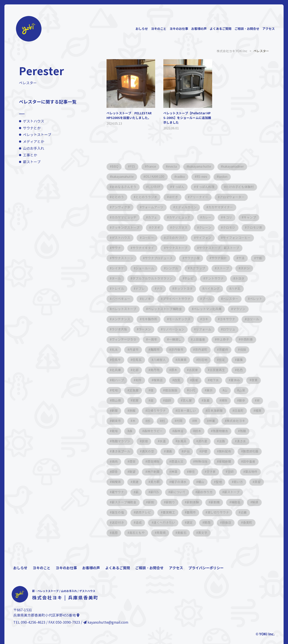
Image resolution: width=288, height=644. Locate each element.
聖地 (221, 492)
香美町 (250, 533)
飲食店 (229, 533)
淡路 (194, 451)
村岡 (160, 431)
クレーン (206, 227)
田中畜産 (233, 472)
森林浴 (147, 441)
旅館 (257, 411)
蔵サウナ (136, 502)
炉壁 (175, 461)
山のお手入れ (34, 148)
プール (156, 309)
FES (133, 166)
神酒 (157, 482)
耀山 (203, 492)
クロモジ (231, 227)
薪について (198, 502)
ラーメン (118, 339)
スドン (168, 278)
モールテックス (150, 329)
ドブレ (214, 288)
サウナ (156, 248)
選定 (191, 533)
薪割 (152, 512)
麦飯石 (183, 543)
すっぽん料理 (206, 187)
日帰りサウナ (121, 421)
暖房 (225, 421)
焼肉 (245, 461)
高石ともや (138, 543)
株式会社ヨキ (217, 431)
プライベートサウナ (126, 309)
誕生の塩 (118, 522)
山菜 (206, 400)
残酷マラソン (237, 441)
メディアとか (34, 141)
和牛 (245, 380)
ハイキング (150, 299)
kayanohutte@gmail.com (106, 633)
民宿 (115, 451)
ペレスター (181, 309)
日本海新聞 (181, 421)
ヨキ (176, 329)
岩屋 (245, 400)
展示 (172, 400)
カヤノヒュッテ (181, 217)
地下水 (174, 390)
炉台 (157, 461)
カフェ (153, 217)
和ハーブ (224, 380)
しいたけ (155, 187)
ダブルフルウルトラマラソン (226, 278)
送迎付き (118, 533)
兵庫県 (141, 370)
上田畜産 (164, 350)
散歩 (206, 411)
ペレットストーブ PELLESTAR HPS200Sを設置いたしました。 (131, 116)
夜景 (215, 390)
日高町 (205, 421)
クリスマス (181, 227)
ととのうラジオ (147, 197)
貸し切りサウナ (220, 522)
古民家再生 (180, 380)
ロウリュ (203, 339)
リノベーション (147, 339)
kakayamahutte (124, 177)
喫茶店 (116, 390)
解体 (258, 512)
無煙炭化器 (223, 461)
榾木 (167, 441)
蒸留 (115, 502)
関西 (209, 533)
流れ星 (174, 451)
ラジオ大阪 (250, 329)
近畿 (246, 522)
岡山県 (225, 400)
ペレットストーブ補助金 (129, 319)
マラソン (204, 319)
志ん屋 (150, 411)
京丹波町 (164, 360)
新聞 (239, 411)
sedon (229, 177)
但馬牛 (226, 360)
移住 (175, 482)
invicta (175, 166)
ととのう (118, 197)
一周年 (116, 350)
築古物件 (236, 482)
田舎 (255, 472)
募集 (200, 370)
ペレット (206, 309)
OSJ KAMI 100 (157, 177)
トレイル (191, 288)
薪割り (171, 512)
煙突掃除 (136, 472)
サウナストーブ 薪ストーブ (132, 258)
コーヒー (176, 238)
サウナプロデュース (212, 258)
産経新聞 (209, 472)
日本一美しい (152, 421)
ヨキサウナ (199, 329)
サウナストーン (175, 258)
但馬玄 (247, 360)
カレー (208, 217)
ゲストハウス (34, 121)
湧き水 (213, 451)
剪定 (182, 370)
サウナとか (32, 128)
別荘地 (162, 370)
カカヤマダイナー (222, 207)
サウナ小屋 (245, 258)
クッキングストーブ (126, 227)
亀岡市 (116, 360)
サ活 (142, 268)
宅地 (233, 390)
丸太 (233, 350)
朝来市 (244, 421)
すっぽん (179, 187)
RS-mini (206, 177)
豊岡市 (193, 522)
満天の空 (118, 461)
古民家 (156, 380)
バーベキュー (200, 299)
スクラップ (120, 278)
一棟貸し (139, 350)
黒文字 (204, 543)
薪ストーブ (32, 162)
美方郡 (156, 492)
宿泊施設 (133, 400)
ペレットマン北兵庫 (172, 319)
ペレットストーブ (37, 135)
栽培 (242, 431)
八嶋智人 (118, 370)
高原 (115, 543)
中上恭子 (188, 350)
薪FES (174, 502)
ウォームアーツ (153, 207)
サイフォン (232, 238)
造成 (139, 533)
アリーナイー (200, 197)
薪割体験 (194, 512)
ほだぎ (174, 197)
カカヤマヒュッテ (124, 217)
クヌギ (156, 227)
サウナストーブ (217, 248)
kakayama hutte (203, 166)
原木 (136, 380)
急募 (169, 411)
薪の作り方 (225, 502)
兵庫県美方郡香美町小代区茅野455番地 (46, 626)
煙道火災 (160, 472)
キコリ (229, 217)
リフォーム (177, 339)
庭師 (130, 411)
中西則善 (212, 350)
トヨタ (168, 288)
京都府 (186, 360)
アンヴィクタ (121, 207)
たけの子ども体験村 (242, 187)
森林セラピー (121, 441)
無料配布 (197, 461)
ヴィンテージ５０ (234, 339)
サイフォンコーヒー (126, 248)
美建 (136, 492)
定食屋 (253, 390)
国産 (154, 390)
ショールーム (209, 268)
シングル (237, 268)
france (153, 166)
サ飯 (160, 268)
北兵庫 (219, 370)
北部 (239, 370)
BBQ (115, 166)
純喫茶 (116, 492)
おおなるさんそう (124, 187)
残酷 (212, 441)
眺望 (115, 482)
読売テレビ (144, 522)
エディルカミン (187, 207)
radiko (183, 177)
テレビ (116, 288)
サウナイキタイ (184, 248)
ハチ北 (174, 299)
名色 (203, 380)
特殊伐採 (185, 472)
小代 (154, 400)
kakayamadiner (239, 166)
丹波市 (253, 350)
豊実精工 (170, 522)
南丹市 (116, 380)
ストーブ (145, 278)
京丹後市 (139, 360)
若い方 (241, 492)
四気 (136, 390)
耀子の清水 (180, 492)
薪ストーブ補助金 (124, 512)
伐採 (206, 360)
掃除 (187, 411)
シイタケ (182, 268)
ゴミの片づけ (203, 238)
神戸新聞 (136, 482)
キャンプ (252, 217)
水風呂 (153, 451)
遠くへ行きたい (165, 533)
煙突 (115, 472)
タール (189, 278)
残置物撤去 (189, 441)
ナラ (233, 288)
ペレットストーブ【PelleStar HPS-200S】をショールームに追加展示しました (187, 118)
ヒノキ (226, 299)
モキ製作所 (120, 329)
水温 (133, 451)
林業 (193, 431)
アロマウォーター (234, 197)
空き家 (195, 482)
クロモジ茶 (120, 238)
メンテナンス (231, 319)
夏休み (195, 390)
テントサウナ (142, 288)
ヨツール (225, 329)
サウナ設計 (120, 268)
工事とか (30, 155)
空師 (215, 482)
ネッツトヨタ (121, 299)
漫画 (139, 461)
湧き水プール (239, 451)
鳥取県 (162, 543)
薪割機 (217, 512)
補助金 (238, 512)
